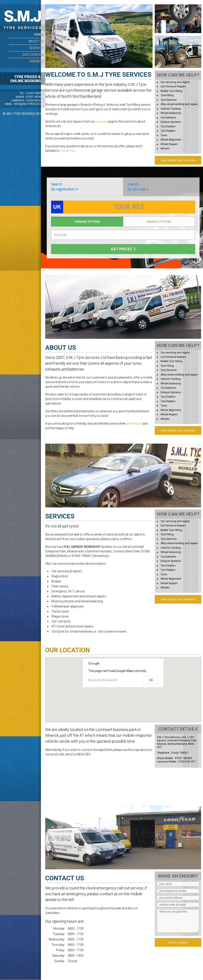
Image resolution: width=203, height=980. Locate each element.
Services (36, 48)
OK (151, 680)
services (101, 122)
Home (39, 35)
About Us (36, 41)
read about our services (178, 160)
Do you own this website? (103, 680)
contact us (67, 151)
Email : (24, 104)
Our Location (33, 55)
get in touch (134, 424)
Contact (36, 61)
